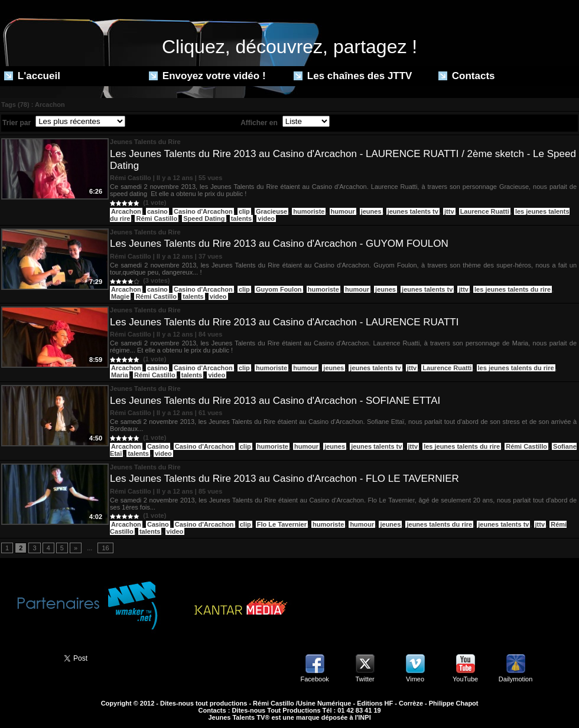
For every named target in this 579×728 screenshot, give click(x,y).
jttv (449, 211)
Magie (120, 296)
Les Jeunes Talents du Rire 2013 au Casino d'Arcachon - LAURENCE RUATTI (284, 322)
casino (157, 211)
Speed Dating (204, 218)
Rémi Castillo (157, 218)
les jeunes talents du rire (513, 289)
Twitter (365, 679)
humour (343, 211)
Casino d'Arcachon (203, 211)
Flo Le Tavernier (282, 524)
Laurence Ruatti (485, 211)
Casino (158, 446)
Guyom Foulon (279, 289)
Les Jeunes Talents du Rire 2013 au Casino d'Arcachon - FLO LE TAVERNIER (284, 479)
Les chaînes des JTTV (353, 76)
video (266, 218)
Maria (120, 375)
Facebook (314, 679)
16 (105, 548)
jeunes (371, 211)
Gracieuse (271, 211)
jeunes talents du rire (439, 524)
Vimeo (415, 679)
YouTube (465, 679)
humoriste (309, 211)
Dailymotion (515, 679)
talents (241, 218)
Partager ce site (27, 657)
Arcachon (126, 211)
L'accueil (32, 76)
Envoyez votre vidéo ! (207, 76)
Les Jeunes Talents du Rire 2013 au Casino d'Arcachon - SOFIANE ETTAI (275, 401)
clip (244, 211)
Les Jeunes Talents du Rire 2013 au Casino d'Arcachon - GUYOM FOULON (279, 244)
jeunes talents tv (413, 211)
